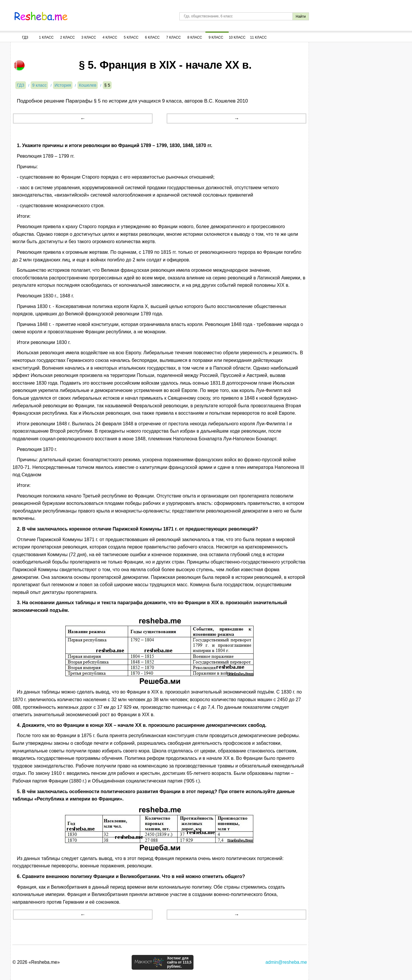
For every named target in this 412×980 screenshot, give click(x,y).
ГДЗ (25, 37)
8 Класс (195, 37)
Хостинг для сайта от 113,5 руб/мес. (179, 962)
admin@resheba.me (286, 962)
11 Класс (258, 37)
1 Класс (46, 37)
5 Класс (131, 37)
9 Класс (216, 37)
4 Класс (110, 37)
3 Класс (89, 37)
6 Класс (152, 37)
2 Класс (67, 37)
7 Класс (173, 37)
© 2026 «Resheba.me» (36, 962)
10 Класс (237, 37)
